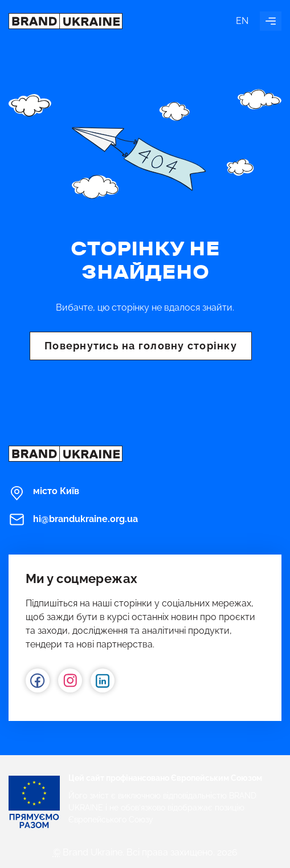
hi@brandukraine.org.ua (73, 519)
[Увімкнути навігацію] (271, 21)
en (242, 21)
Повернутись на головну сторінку (141, 346)
